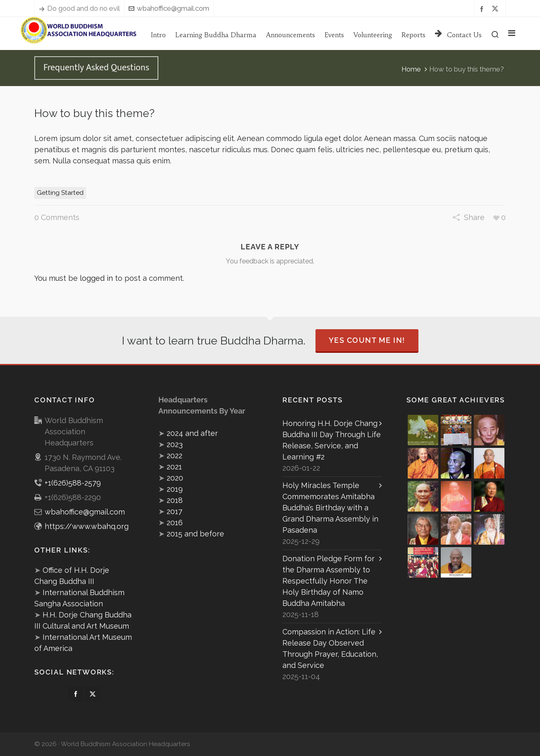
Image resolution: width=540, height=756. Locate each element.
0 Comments (57, 217)
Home (411, 69)
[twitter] (496, 9)
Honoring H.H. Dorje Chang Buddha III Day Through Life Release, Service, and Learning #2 (332, 440)
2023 (175, 444)
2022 (174, 456)
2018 (175, 500)
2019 (175, 489)
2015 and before (195, 534)
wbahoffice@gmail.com (169, 8)
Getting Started (60, 193)
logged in (96, 278)
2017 (174, 511)
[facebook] (483, 8)
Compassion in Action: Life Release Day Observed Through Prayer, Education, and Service (330, 648)
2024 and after (192, 433)
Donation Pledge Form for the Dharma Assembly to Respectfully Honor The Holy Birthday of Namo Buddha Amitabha (329, 581)
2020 (175, 478)
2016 (175, 523)
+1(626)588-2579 (73, 483)
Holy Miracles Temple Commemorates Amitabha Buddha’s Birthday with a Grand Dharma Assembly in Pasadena (330, 508)
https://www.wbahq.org (87, 526)
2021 (174, 467)
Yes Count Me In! (367, 340)
